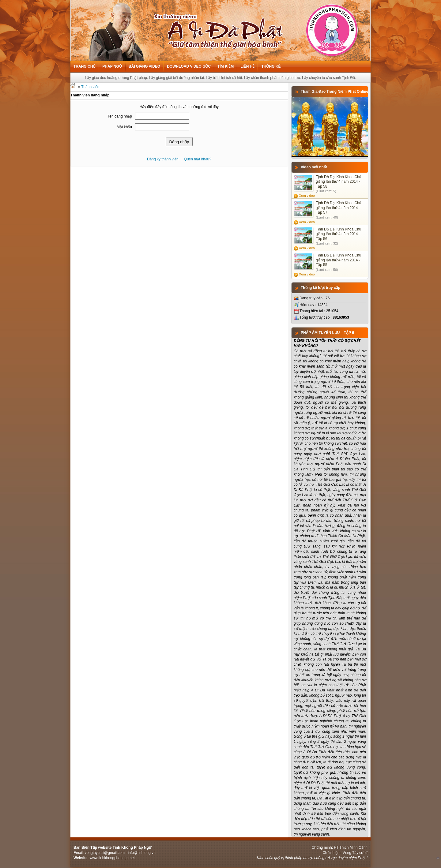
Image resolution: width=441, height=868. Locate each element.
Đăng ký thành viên (163, 159)
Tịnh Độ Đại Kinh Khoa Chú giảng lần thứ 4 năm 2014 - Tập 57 (338, 208)
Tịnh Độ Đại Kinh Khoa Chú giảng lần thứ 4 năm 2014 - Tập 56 (338, 234)
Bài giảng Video (144, 66)
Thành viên (90, 87)
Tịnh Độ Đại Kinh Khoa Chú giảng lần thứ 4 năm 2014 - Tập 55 (338, 260)
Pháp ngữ (112, 66)
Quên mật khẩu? (198, 159)
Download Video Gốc (189, 66)
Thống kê (271, 66)
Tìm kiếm (226, 66)
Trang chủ (85, 66)
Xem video (307, 196)
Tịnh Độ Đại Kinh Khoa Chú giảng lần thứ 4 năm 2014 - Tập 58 (338, 182)
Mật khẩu (124, 127)
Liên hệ (247, 66)
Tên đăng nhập (120, 116)
